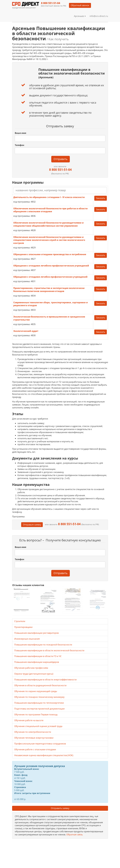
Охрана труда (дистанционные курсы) (34, 674)
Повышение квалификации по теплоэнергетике (39, 703)
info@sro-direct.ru (99, 16)
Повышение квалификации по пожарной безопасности (43, 645)
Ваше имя (20, 133)
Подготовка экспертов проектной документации (39, 709)
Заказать (101, 198)
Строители (20, 621)
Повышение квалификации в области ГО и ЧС (38, 656)
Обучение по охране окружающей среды (36, 691)
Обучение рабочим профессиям (31, 668)
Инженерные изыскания (27, 639)
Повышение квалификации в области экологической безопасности (49, 650)
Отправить (61, 159)
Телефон (20, 145)
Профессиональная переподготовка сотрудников (40, 744)
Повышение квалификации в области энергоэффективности (45, 680)
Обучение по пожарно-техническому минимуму (39, 697)
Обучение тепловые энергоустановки (34, 738)
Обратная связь (75, 835)
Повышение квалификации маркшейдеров (37, 662)
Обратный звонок (80, 5)
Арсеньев (80, 16)
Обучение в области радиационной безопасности (40, 685)
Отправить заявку (60, 808)
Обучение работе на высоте (29, 720)
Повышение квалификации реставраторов (36, 633)
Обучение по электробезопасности (33, 732)
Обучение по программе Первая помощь (36, 715)
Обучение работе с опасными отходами (35, 749)
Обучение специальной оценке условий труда (38, 726)
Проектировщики (23, 627)
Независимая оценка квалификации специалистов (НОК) (44, 755)
